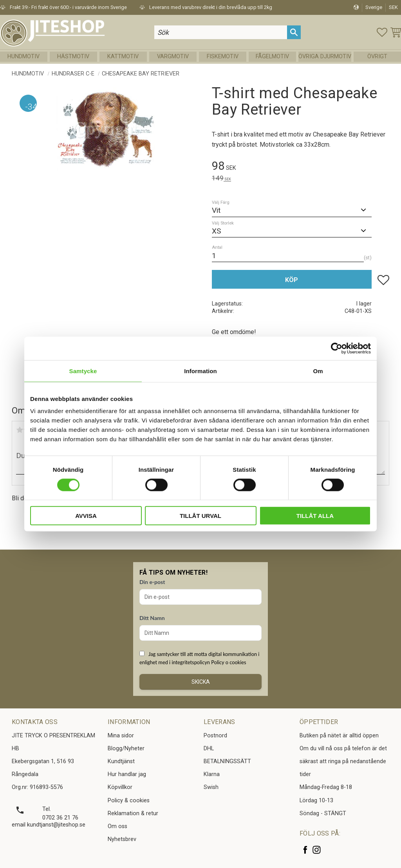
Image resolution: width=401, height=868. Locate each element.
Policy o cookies (228, 662)
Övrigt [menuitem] (377, 57)
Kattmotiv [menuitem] (123, 57)
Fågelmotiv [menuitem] (272, 57)
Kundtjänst (121, 761)
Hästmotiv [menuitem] (73, 57)
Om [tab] (318, 371)
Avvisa (86, 516)
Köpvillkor (120, 787)
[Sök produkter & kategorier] (221, 32)
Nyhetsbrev (122, 839)
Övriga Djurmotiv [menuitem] (325, 57)
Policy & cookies (129, 801)
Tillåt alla (315, 516)
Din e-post (152, 582)
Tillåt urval (200, 516)
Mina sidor (121, 736)
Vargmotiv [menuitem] (173, 57)
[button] (382, 32)
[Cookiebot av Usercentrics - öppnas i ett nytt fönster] (337, 348)
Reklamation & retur (133, 813)
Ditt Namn (152, 618)
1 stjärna (20, 430)
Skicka (201, 682)
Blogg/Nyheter (126, 748)
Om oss (117, 826)
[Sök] (294, 32)
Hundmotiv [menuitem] (23, 57)
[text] (301, 167)
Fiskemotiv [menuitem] (223, 57)
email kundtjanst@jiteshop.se (49, 825)
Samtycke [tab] (83, 371)
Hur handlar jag (127, 774)
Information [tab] (200, 371)
